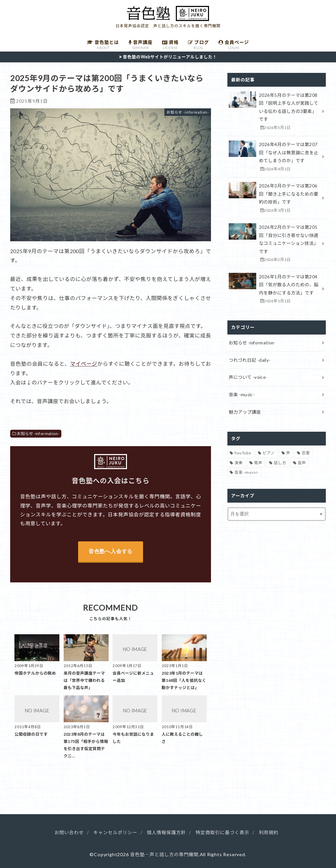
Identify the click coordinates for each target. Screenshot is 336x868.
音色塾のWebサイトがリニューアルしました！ (170, 57)
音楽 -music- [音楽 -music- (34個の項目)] (247, 472)
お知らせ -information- (38, 434)
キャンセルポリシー (115, 832)
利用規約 (269, 832)
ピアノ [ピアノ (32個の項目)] (269, 453)
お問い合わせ (69, 832)
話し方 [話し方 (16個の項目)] (280, 463)
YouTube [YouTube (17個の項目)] (243, 453)
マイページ (84, 364)
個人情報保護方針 (167, 832)
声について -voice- (248, 377)
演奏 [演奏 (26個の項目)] (239, 463)
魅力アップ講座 (245, 412)
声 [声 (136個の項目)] (288, 453)
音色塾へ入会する (111, 551)
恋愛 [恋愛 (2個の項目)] (306, 453)
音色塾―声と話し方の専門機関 (164, 854)
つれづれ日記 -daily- (250, 360)
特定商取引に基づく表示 (222, 832)
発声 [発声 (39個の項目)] (258, 463)
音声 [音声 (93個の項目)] (302, 463)
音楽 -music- (242, 395)
